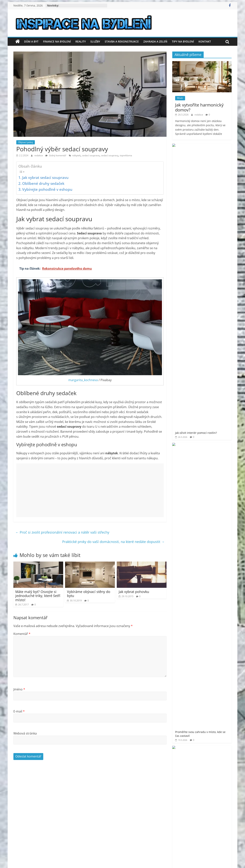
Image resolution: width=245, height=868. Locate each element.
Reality (81, 41)
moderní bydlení (219, 369)
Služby (95, 41)
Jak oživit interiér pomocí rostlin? (210, 149)
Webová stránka (25, 733)
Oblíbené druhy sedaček (43, 183)
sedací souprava (91, 155)
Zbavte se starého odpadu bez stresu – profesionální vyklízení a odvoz (213, 276)
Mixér (180, 98)
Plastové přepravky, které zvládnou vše (212, 252)
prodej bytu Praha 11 (208, 385)
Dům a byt (31, 41)
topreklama (126, 155)
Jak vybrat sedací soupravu (45, 177)
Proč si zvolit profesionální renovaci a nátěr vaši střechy (62, 532)
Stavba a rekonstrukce (122, 41)
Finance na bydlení (57, 41)
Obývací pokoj (26, 142)
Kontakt (205, 41)
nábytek (76, 155)
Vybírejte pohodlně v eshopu (47, 189)
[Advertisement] (90, 490)
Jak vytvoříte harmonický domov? (199, 107)
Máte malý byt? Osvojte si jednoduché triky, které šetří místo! (38, 596)
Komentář (22, 634)
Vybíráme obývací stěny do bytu (89, 594)
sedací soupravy (110, 155)
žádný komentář (56, 155)
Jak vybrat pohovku (134, 592)
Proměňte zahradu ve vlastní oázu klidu (213, 212)
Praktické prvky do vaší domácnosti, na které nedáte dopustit (113, 542)
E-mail (19, 711)
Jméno (19, 689)
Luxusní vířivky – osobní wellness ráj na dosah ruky (213, 193)
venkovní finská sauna (214, 413)
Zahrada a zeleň (155, 41)
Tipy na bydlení (183, 41)
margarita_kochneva (83, 380)
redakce (39, 155)
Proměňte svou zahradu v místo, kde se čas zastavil (212, 171)
